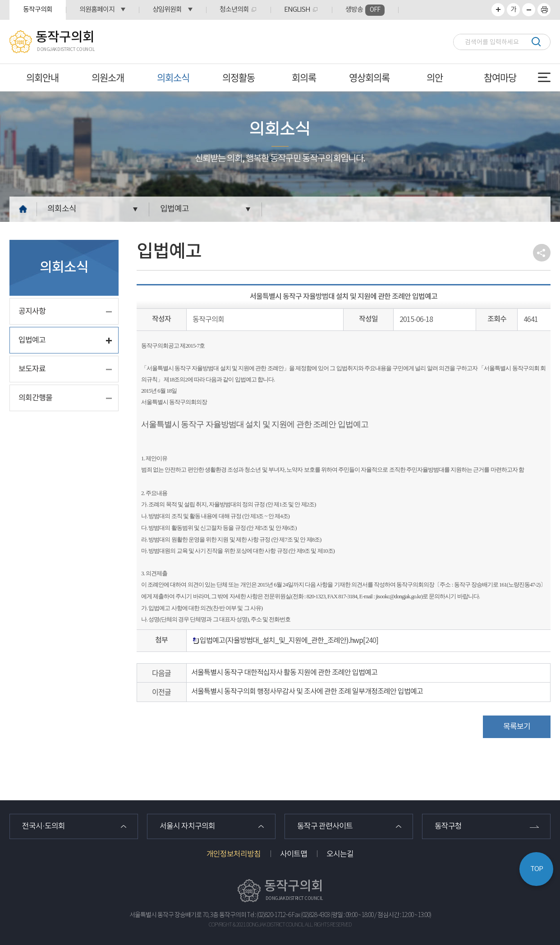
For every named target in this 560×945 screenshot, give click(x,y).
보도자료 (32, 369)
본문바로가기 (0, 0)
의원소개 (108, 77)
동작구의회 (38, 10)
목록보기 (517, 727)
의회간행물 (35, 398)
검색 (536, 42)
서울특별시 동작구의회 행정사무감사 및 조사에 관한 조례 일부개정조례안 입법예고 (307, 692)
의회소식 (173, 77)
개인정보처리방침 (234, 854)
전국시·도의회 (44, 826)
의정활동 (239, 77)
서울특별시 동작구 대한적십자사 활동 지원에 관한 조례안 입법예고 (284, 673)
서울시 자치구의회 (187, 826)
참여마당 (500, 77)
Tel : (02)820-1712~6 (269, 915)
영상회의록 (369, 77)
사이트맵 (294, 854)
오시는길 (340, 854)
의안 (435, 77)
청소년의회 (234, 10)
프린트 (544, 10)
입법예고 (174, 209)
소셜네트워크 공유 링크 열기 (542, 253)
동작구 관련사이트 (325, 826)
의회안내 (42, 77)
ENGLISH (297, 10)
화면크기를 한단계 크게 (498, 10)
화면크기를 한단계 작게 (529, 10)
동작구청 (448, 826)
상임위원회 (167, 10)
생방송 (365, 10)
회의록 (304, 77)
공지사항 (32, 312)
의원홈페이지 (97, 10)
